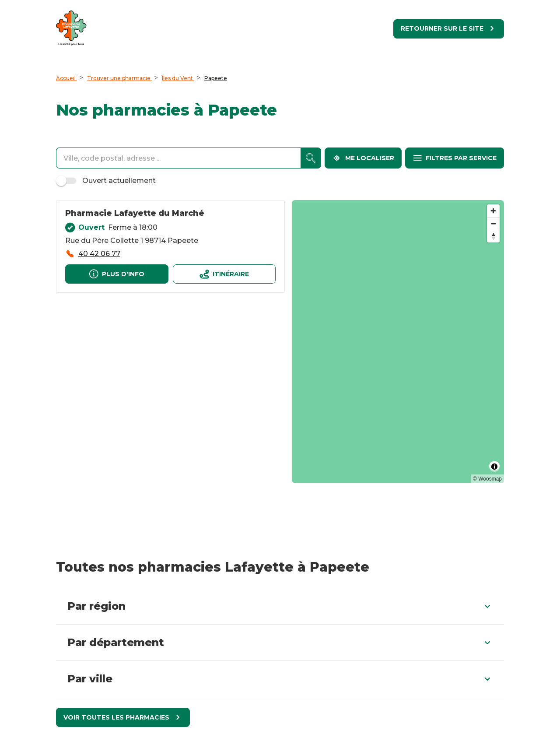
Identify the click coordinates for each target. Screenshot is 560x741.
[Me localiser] (363, 158)
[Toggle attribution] (494, 467)
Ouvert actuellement (107, 181)
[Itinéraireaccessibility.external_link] (224, 274)
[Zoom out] (493, 223)
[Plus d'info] (117, 274)
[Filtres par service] (455, 158)
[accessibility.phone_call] (93, 254)
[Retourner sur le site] (449, 29)
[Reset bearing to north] (493, 236)
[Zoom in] (493, 211)
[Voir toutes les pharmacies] (123, 717)
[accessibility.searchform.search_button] (311, 158)
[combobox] (178, 158)
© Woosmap (487, 479)
